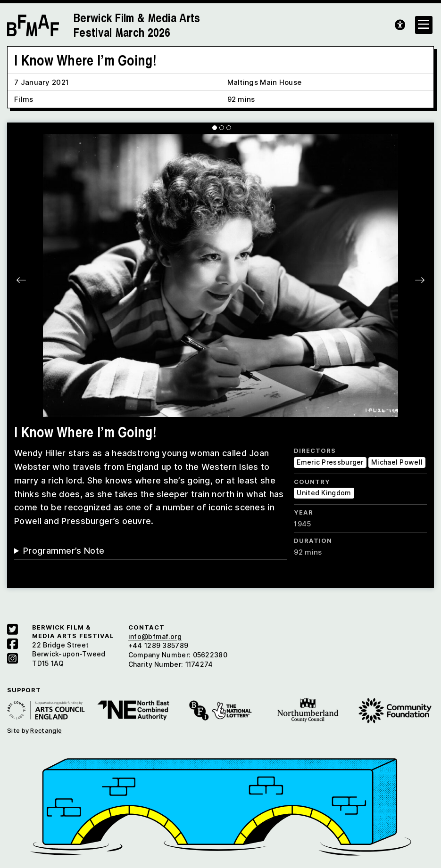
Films (24, 99)
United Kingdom (324, 493)
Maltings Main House (265, 82)
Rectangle (46, 730)
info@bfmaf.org (155, 636)
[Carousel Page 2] (222, 128)
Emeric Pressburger (330, 462)
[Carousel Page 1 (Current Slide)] (215, 128)
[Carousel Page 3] (229, 128)
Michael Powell (397, 462)
